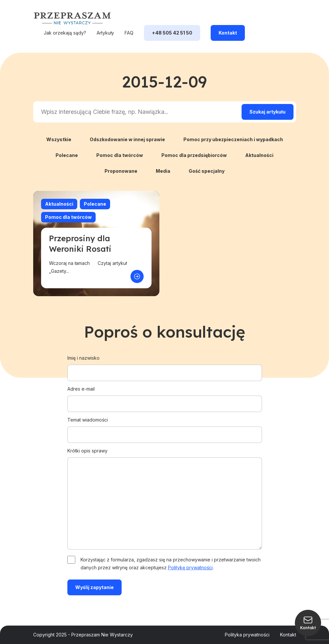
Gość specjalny (207, 171)
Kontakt (228, 33)
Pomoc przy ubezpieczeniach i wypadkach (233, 139)
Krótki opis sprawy (165, 499)
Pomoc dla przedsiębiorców (194, 155)
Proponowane (121, 171)
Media (163, 171)
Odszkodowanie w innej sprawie (127, 139)
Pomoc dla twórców (120, 155)
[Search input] (136, 112)
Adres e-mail (165, 396)
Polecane (67, 155)
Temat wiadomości (165, 427)
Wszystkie (59, 139)
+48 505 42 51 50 (172, 33)
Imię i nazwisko (165, 365)
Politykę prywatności (190, 567)
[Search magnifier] (268, 112)
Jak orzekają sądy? (65, 33)
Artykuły (105, 33)
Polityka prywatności (247, 635)
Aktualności (259, 155)
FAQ (129, 33)
